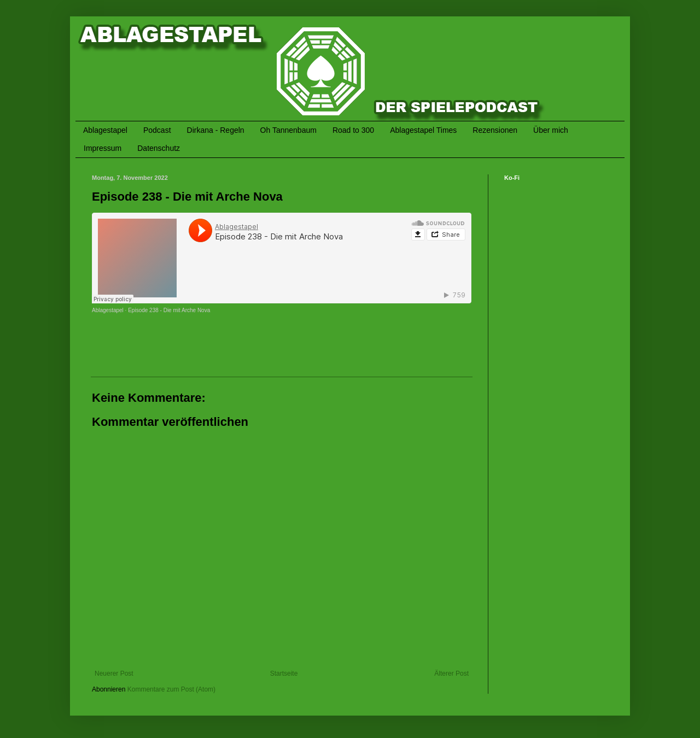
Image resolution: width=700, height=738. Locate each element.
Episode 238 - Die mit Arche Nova (169, 310)
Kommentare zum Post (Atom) (171, 689)
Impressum (103, 148)
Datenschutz (159, 148)
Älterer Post (451, 673)
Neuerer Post (114, 673)
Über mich (551, 130)
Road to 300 (353, 130)
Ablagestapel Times (423, 130)
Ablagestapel (105, 130)
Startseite (284, 673)
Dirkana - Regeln (216, 130)
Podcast (157, 130)
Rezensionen (495, 130)
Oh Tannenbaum (288, 130)
